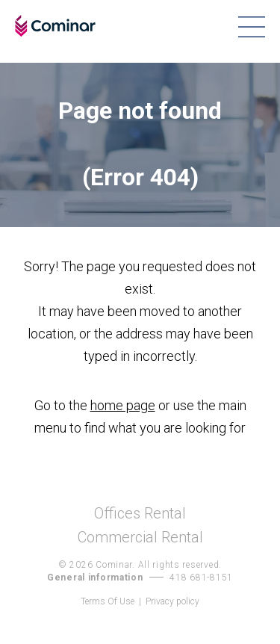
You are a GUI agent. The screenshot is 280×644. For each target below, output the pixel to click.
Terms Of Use (108, 601)
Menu (251, 27)
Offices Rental (140, 514)
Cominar (55, 26)
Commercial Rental (140, 538)
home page (123, 405)
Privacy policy (172, 601)
